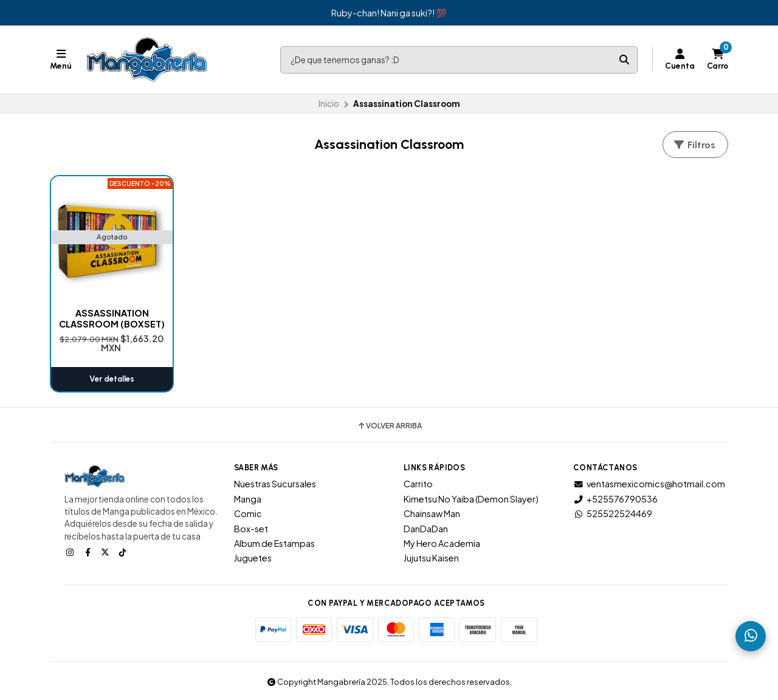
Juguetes (253, 558)
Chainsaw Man (432, 513)
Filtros (694, 145)
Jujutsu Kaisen (431, 558)
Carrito (418, 484)
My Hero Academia (442, 543)
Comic (248, 513)
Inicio (329, 104)
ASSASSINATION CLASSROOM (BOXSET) (112, 318)
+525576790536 (615, 499)
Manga (248, 499)
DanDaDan (426, 529)
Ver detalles (112, 379)
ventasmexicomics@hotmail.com (649, 484)
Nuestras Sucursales (275, 484)
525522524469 (613, 513)
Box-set (251, 529)
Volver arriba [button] (389, 426)
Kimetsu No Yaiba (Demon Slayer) (471, 499)
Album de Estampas (274, 543)
